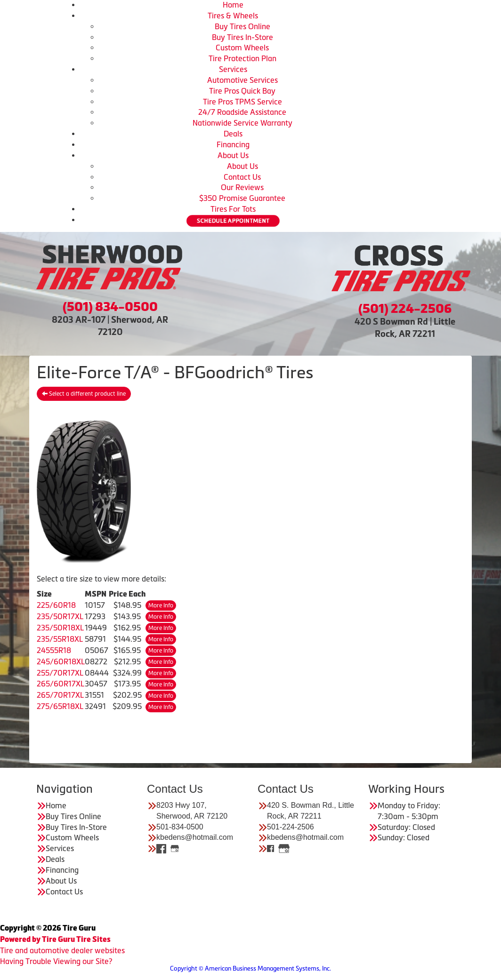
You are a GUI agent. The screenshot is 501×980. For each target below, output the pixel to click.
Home (233, 5)
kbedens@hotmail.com (195, 837)
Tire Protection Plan (242, 58)
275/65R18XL (60, 706)
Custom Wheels (242, 48)
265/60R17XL (61, 684)
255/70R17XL (60, 673)
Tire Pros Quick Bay (242, 91)
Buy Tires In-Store (242, 37)
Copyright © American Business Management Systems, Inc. (250, 968)
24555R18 (54, 650)
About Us (233, 155)
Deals (233, 134)
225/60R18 (56, 605)
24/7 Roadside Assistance (242, 112)
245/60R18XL (61, 661)
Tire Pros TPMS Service (242, 102)
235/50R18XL (60, 628)
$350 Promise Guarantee (242, 198)
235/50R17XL (60, 616)
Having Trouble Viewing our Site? (56, 961)
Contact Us (242, 177)
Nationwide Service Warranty (242, 123)
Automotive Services (242, 80)
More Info (161, 606)
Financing (233, 144)
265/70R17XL (60, 695)
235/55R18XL (60, 639)
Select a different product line (84, 394)
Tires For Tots (233, 209)
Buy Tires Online (242, 26)
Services (233, 69)
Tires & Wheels (233, 16)
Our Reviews (242, 187)
